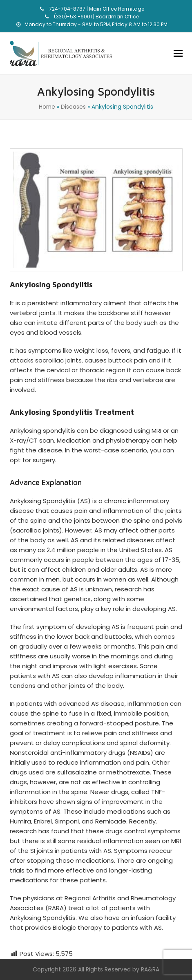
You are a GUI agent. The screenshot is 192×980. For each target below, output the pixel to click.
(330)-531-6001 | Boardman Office (96, 17)
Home (47, 107)
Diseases (73, 107)
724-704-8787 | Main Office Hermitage (96, 9)
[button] (178, 54)
